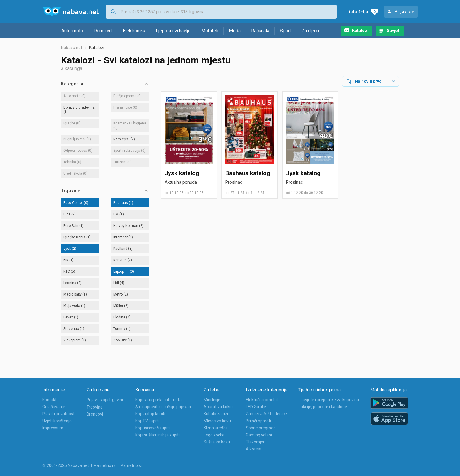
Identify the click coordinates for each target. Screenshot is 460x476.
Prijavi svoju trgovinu (105, 400)
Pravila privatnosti (59, 414)
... (331, 31)
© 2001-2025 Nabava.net (66, 465)
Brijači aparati (258, 421)
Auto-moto (72, 31)
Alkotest (254, 449)
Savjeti (394, 31)
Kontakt (49, 400)
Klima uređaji (215, 428)
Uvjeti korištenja (57, 421)
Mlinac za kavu (217, 421)
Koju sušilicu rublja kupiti (157, 435)
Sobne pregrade (261, 428)
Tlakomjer (255, 442)
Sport (285, 31)
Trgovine (95, 407)
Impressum (53, 428)
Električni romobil (262, 400)
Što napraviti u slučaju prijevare (164, 407)
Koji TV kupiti (147, 421)
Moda (235, 31)
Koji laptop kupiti (150, 414)
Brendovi (95, 414)
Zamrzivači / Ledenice (266, 414)
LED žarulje (256, 407)
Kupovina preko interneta (158, 400)
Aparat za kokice (219, 407)
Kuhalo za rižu (217, 414)
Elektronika (134, 31)
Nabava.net (72, 48)
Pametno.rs (105, 465)
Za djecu (310, 31)
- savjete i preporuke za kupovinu (329, 400)
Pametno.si (131, 465)
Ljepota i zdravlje (173, 31)
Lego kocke (214, 435)
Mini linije (212, 400)
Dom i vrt (103, 31)
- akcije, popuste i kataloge (323, 407)
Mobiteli (210, 31)
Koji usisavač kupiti (152, 428)
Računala (260, 31)
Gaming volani (259, 435)
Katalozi (360, 31)
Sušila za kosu (217, 442)
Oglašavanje (54, 407)
